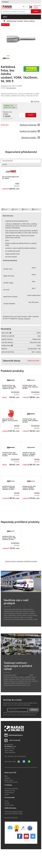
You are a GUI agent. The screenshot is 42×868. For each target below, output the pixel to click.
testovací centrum (23, 675)
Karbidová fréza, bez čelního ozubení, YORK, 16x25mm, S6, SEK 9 (9, 538)
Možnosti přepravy (30, 125)
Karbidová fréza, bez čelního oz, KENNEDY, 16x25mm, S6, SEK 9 (9, 488)
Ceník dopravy (9, 793)
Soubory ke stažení (30, 131)
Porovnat (36, 101)
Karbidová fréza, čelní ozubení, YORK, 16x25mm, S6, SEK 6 (30, 420)
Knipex (17, 184)
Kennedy (17, 426)
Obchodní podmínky (11, 789)
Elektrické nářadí (12, 21)
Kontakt (7, 803)
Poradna (7, 778)
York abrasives (11, 88)
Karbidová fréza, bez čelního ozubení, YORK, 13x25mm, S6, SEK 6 (9, 387)
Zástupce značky (30, 137)
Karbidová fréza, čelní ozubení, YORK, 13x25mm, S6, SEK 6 (10, 454)
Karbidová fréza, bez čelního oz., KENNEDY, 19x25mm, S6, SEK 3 (29, 454)
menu (5, 17)
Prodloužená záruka (11, 782)
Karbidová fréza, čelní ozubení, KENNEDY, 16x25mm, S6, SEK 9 (29, 488)
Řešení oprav (9, 780)
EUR (26, 7)
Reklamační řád (10, 791)
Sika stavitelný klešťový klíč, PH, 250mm (11, 178)
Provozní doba (9, 805)
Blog (6, 776)
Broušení (20, 21)
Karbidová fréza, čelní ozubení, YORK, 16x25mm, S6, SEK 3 (30, 387)
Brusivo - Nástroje (29, 21)
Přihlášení (5, 2)
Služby (7, 795)
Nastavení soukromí (11, 818)
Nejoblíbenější (8, 161)
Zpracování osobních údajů (13, 814)
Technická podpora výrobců (14, 812)
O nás (6, 801)
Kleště (5, 164)
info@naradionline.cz (16, 735)
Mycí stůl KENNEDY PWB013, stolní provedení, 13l (10, 420)
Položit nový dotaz (33, 361)
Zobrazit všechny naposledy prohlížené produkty (21, 561)
